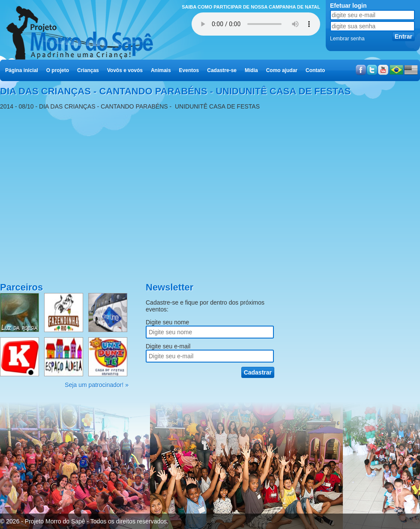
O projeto (58, 70)
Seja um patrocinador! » (97, 385)
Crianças (88, 70)
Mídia (251, 70)
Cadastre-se (222, 70)
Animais (161, 70)
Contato (315, 70)
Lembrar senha (347, 39)
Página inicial (22, 70)
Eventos (189, 70)
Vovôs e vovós (125, 70)
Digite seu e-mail (168, 346)
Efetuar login (348, 6)
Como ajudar (282, 70)
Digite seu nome (167, 322)
